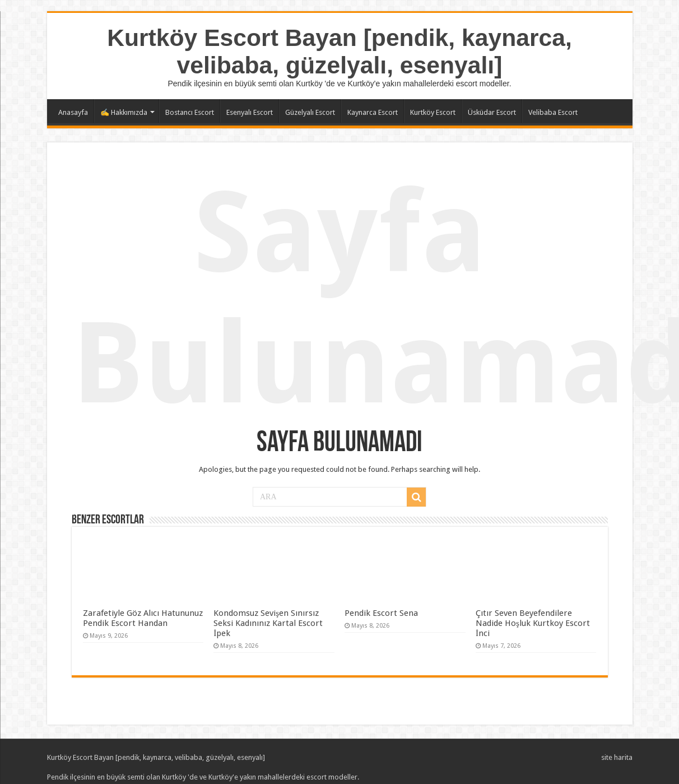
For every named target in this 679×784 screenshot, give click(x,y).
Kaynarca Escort (373, 112)
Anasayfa (73, 112)
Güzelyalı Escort (310, 112)
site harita (617, 757)
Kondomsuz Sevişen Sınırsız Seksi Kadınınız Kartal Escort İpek (268, 623)
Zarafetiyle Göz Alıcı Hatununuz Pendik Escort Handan (143, 618)
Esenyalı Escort (250, 112)
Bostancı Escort (190, 112)
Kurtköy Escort (433, 112)
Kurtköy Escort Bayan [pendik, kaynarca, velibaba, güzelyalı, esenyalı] (339, 51)
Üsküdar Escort (492, 112)
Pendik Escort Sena (381, 613)
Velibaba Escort (553, 112)
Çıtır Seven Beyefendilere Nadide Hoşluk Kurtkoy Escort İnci (533, 623)
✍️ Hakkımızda (124, 112)
